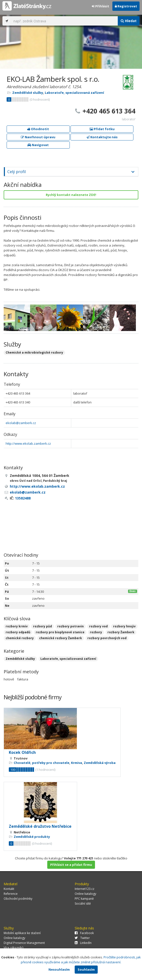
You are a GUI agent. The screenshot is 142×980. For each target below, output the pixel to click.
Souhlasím (86, 969)
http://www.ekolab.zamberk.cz (28, 443)
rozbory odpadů (18, 632)
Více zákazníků (14, 948)
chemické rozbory (20, 638)
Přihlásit (101, 6)
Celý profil (17, 172)
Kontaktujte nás (102, 137)
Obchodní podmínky (18, 899)
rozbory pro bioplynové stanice (60, 632)
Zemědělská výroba (100, 763)
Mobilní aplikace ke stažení (22, 933)
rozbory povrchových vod (107, 638)
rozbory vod (98, 626)
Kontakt (9, 889)
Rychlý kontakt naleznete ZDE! (71, 195)
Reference (11, 894)
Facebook (84, 933)
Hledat (129, 21)
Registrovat (126, 6)
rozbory (96, 632)
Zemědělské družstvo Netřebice (40, 826)
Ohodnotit (38, 129)
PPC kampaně (84, 899)
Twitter (82, 938)
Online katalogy (85, 894)
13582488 (23, 498)
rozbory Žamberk (121, 632)
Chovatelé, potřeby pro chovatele (41, 763)
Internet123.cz (84, 889)
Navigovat (38, 145)
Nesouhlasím (59, 969)
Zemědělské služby (28, 93)
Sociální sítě (83, 904)
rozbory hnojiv (124, 626)
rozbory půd (42, 626)
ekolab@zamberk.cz (21, 423)
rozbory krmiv (17, 626)
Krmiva (77, 763)
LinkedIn (83, 943)
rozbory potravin (71, 626)
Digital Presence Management (24, 943)
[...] (64, 21)
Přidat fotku (102, 129)
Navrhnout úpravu (38, 137)
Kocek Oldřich (22, 752)
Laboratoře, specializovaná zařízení (74, 93)
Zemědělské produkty (32, 837)
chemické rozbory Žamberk (61, 638)
